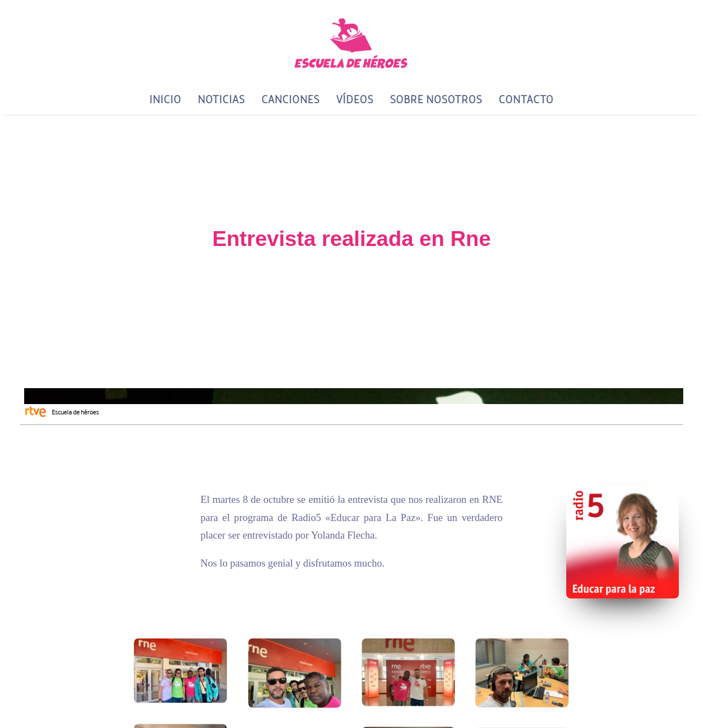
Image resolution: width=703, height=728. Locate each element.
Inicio (165, 99)
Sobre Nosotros (436, 99)
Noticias (221, 99)
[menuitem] (169, 99)
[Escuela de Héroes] (351, 42)
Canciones (291, 99)
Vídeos (355, 99)
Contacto (526, 99)
